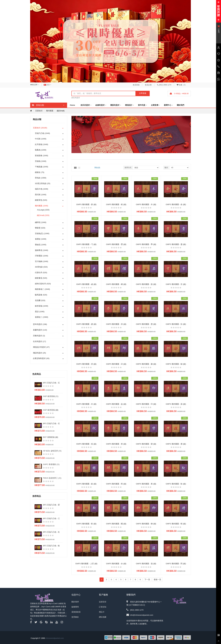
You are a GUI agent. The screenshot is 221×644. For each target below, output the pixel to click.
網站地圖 (103, 617)
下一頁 (147, 580)
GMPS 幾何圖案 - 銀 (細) (86, 484)
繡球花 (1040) (41, 222)
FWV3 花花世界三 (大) (52, 478)
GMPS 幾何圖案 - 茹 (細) (146, 284)
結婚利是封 (100, 105)
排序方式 (128, 168)
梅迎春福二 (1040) (42, 289)
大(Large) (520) (43, 210)
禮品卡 (102, 612)
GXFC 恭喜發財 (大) (51, 464)
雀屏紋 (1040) (41, 239)
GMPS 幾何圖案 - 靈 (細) (176, 244)
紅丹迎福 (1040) (42, 144)
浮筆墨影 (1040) (42, 256)
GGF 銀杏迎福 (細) (51, 410)
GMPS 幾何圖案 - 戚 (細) (86, 284)
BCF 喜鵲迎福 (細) (51, 437)
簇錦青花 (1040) (42, 250)
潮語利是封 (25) (39, 353)
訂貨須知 (103, 607)
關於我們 (181, 105)
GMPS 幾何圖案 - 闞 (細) (116, 524)
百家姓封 (39, 111)
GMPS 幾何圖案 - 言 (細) (176, 284)
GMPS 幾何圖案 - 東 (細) (146, 484)
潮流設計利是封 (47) (41, 347)
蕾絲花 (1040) (41, 245)
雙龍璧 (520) (40, 228)
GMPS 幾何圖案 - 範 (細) (116, 204)
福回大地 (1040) (42, 189)
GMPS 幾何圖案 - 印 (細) (146, 404)
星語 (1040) (40, 312)
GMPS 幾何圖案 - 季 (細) (146, 244)
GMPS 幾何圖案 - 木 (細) (146, 204)
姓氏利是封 (76, 98)
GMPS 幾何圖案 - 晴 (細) (176, 524)
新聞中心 (168, 105)
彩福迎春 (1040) (42, 156)
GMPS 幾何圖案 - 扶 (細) (176, 324)
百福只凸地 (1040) (42, 133)
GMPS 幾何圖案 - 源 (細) (176, 404)
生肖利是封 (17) (39, 341)
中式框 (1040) (41, 139)
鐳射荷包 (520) (41, 200)
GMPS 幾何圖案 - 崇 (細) (116, 324)
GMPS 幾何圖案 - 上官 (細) (86, 564)
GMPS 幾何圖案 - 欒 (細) (146, 444)
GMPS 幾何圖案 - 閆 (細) (176, 564)
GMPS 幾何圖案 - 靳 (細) (86, 524)
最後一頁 (157, 580)
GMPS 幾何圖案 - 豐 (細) (116, 244)
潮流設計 (129, 105)
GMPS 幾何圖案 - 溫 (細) (146, 564)
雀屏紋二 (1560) (42, 317)
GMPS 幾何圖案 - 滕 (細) (146, 364)
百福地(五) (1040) (42, 233)
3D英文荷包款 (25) (43, 183)
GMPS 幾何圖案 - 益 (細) (116, 404)
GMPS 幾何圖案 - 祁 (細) (86, 364)
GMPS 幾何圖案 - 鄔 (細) (176, 364)
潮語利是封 (115, 105)
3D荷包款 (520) (41, 267)
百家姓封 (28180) (40, 128)
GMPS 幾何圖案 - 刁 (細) (86, 244)
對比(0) (97, 168)
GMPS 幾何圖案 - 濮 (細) (176, 444)
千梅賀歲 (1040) (42, 167)
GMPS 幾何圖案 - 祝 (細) (86, 444)
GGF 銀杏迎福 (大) (51, 396)
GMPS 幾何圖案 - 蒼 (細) (86, 204)
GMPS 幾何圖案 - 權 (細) (116, 284)
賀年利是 (142, 105)
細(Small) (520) (43, 215)
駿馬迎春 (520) (41, 295)
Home (72, 105)
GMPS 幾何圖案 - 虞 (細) (86, 324)
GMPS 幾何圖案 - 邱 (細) (116, 364)
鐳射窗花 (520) (41, 278)
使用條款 (75, 617)
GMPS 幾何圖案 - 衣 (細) (86, 404)
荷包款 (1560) (41, 178)
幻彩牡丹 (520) (41, 273)
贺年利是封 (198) (40, 324)
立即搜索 (143, 93)
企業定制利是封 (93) (41, 358)
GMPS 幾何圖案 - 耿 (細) (176, 484)
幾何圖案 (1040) (42, 206)
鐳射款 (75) (40, 172)
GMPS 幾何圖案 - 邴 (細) (116, 484)
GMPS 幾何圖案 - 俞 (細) (176, 204)
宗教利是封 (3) (39, 336)
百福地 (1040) (41, 161)
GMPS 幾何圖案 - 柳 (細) (146, 524)
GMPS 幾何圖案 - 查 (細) (116, 444)
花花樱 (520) (40, 300)
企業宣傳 (155, 105)
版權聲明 (75, 607)
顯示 (166, 168)
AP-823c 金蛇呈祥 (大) (52, 451)
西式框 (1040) (41, 195)
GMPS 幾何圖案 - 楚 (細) (146, 324)
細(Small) (61, 111)
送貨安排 (103, 602)
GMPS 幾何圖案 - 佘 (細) (116, 564)
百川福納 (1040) (42, 261)
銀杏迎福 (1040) (42, 306)
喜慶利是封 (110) (40, 330)
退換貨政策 (76, 612)
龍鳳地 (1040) (41, 150)
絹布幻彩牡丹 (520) (43, 284)
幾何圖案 (50, 111)
